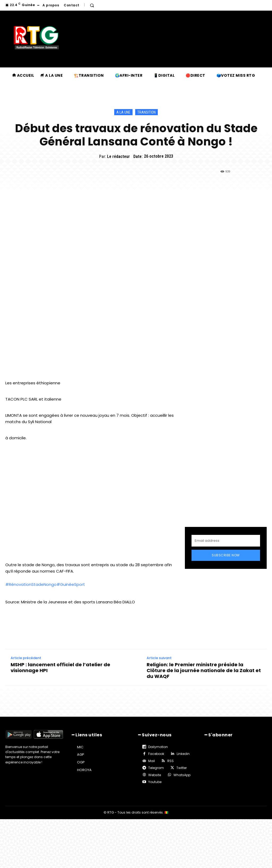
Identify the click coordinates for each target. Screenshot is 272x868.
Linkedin (183, 754)
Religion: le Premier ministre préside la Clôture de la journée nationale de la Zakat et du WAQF (204, 670)
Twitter (182, 768)
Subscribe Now (226, 555)
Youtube (155, 782)
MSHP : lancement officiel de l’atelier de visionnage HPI (60, 667)
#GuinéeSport (71, 584)
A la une (123, 112)
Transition (146, 112)
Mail (152, 761)
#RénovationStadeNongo (31, 584)
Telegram (156, 768)
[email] (226, 541)
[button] (92, 5)
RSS (171, 761)
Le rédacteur (118, 156)
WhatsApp (182, 775)
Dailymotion (158, 747)
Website (155, 775)
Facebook (156, 754)
